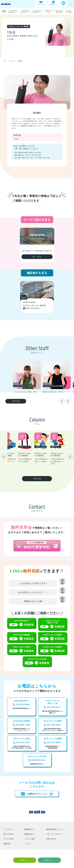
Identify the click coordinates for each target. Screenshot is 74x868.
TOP (7, 61)
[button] (62, 401)
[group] (36, 377)
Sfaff (14, 61)
